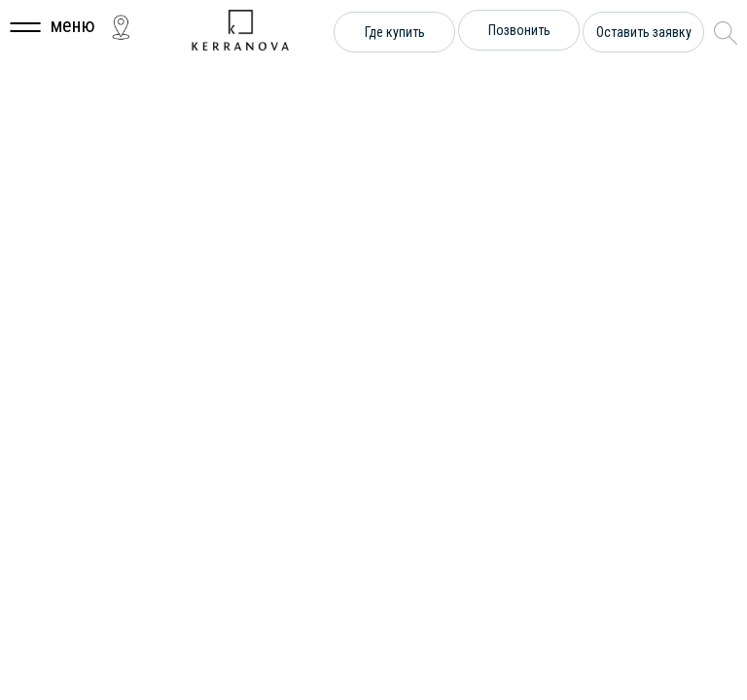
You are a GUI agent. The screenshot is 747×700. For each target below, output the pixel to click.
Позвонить (519, 30)
